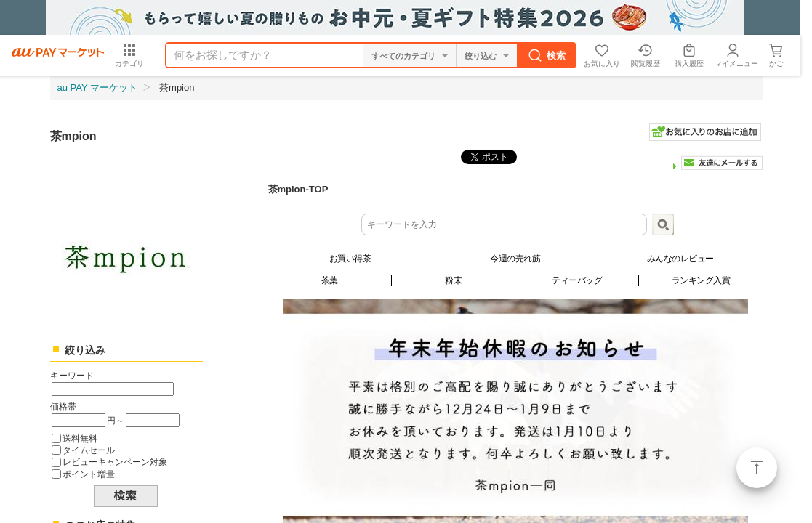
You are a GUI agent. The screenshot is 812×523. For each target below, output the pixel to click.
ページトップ (757, 468)
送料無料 (80, 438)
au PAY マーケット (98, 88)
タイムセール (89, 450)
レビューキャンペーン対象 (115, 462)
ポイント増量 (89, 474)
